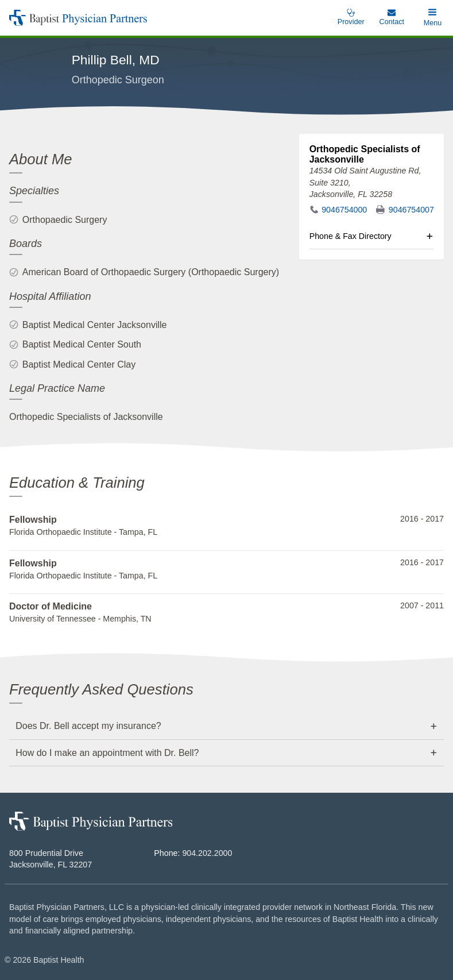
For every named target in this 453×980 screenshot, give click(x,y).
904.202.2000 (207, 853)
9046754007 (411, 210)
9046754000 (344, 210)
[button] (433, 18)
